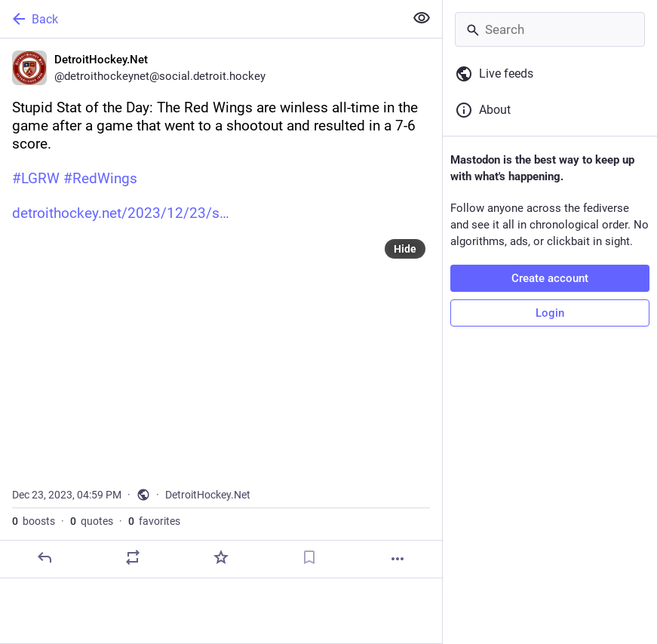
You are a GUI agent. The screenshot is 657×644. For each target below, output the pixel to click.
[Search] (550, 29)
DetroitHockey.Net (208, 495)
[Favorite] (221, 557)
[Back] (201, 19)
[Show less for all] (422, 18)
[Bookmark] (309, 557)
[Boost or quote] (133, 557)
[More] (398, 559)
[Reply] (45, 557)
